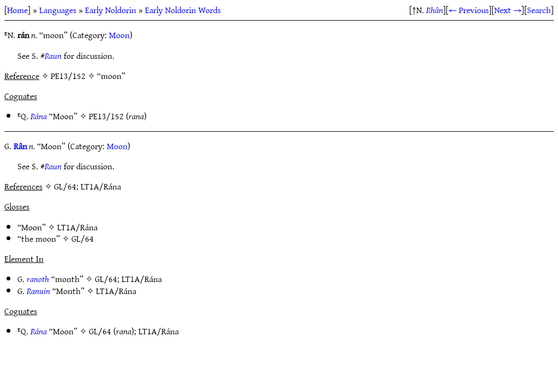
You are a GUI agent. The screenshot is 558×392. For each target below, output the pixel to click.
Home (17, 10)
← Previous (469, 10)
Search (539, 10)
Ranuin (38, 291)
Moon (119, 35)
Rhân (435, 10)
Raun (53, 56)
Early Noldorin (111, 10)
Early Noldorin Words (183, 10)
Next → (508, 10)
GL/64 (83, 238)
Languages (58, 10)
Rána (39, 116)
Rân (20, 146)
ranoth (38, 279)
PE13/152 (106, 116)
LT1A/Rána (77, 227)
